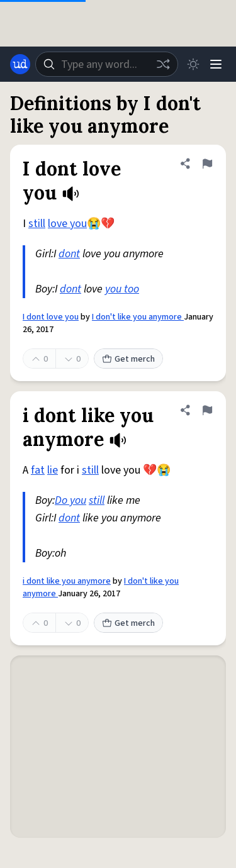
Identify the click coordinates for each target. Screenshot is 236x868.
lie (53, 470)
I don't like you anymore (138, 317)
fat (38, 470)
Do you (70, 500)
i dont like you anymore (67, 581)
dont (69, 254)
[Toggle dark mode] (193, 64)
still (37, 224)
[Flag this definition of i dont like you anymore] (207, 410)
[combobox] (107, 64)
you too (122, 289)
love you (67, 224)
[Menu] (216, 64)
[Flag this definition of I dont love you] (207, 164)
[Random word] (163, 64)
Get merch (128, 359)
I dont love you (51, 317)
